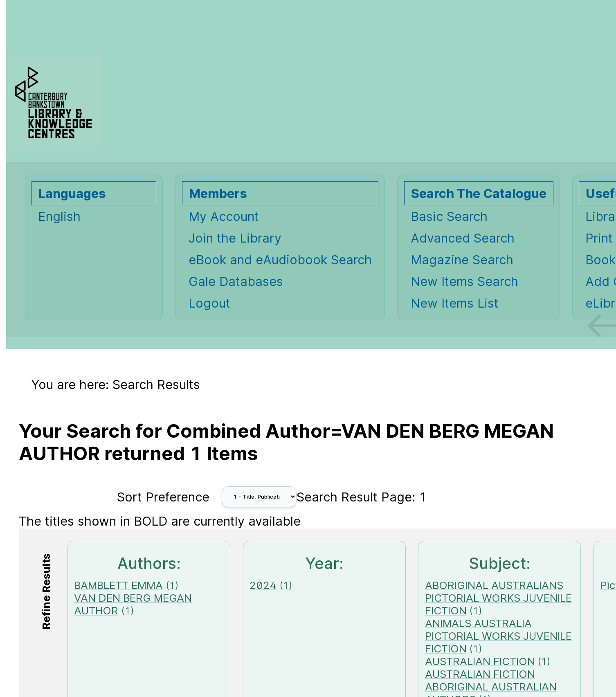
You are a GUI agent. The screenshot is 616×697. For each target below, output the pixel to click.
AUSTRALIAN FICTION (480, 661)
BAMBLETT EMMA (118, 585)
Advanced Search (463, 238)
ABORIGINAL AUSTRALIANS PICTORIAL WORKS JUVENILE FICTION (498, 598)
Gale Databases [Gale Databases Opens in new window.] (236, 281)
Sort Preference (163, 497)
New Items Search (464, 281)
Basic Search (449, 216)
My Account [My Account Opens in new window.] (224, 216)
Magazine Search (462, 260)
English (59, 216)
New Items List (455, 303)
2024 (263, 585)
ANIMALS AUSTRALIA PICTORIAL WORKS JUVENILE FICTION (498, 636)
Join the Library (235, 238)
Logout (209, 303)
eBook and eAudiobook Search (280, 260)
